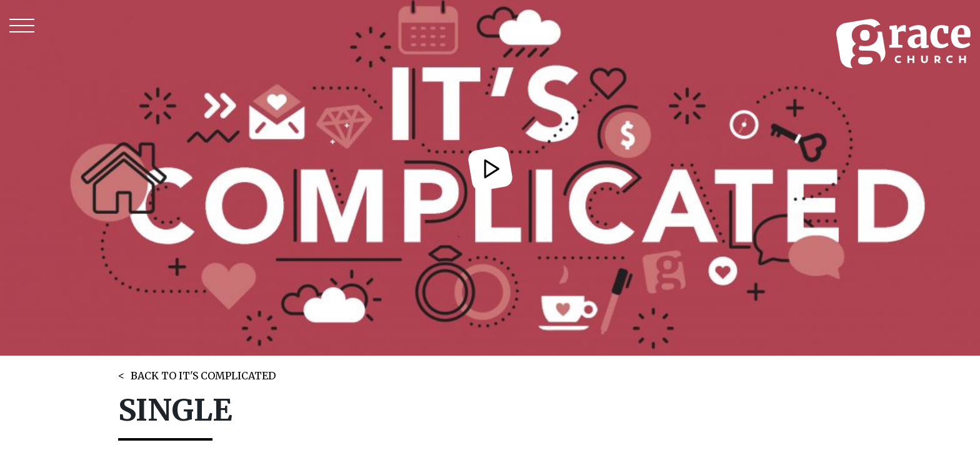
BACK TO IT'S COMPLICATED (203, 376)
